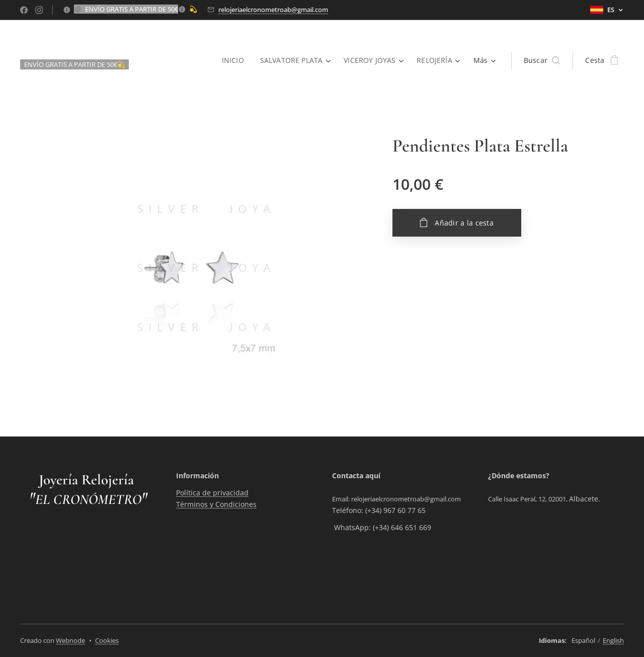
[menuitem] (233, 60)
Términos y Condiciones (216, 504)
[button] (542, 60)
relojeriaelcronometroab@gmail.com (273, 10)
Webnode (70, 640)
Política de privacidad (212, 493)
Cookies (107, 640)
